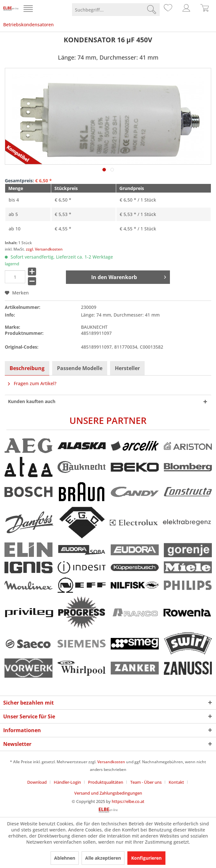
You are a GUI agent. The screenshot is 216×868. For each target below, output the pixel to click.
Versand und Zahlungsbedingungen (108, 793)
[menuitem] (29, 10)
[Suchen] (152, 10)
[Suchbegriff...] (116, 10)
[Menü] (29, 10)
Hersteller (127, 368)
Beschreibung (27, 368)
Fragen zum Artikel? (32, 383)
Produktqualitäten (106, 782)
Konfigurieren (146, 858)
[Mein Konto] (186, 10)
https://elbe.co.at (128, 801)
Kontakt (176, 782)
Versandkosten (111, 762)
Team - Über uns (146, 782)
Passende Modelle (80, 368)
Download (37, 782)
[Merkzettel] (167, 10)
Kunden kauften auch (32, 401)
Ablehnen (65, 858)
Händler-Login (67, 782)
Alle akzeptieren (103, 858)
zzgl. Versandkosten (44, 249)
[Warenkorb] (205, 10)
